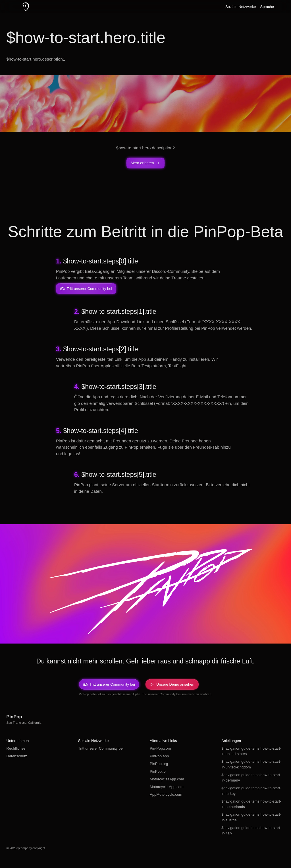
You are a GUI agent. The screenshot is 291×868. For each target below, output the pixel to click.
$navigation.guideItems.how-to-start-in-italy (251, 831)
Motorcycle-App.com (167, 787)
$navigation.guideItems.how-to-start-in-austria (251, 817)
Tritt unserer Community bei (101, 748)
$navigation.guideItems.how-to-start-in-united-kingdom (251, 764)
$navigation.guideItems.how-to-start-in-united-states (251, 751)
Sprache (267, 7)
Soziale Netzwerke (241, 7)
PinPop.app (159, 756)
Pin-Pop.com (160, 748)
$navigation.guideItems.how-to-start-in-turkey (251, 791)
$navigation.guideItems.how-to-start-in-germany (251, 778)
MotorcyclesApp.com (167, 779)
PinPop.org (159, 764)
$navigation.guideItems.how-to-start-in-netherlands (251, 804)
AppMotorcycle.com (166, 794)
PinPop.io (158, 771)
